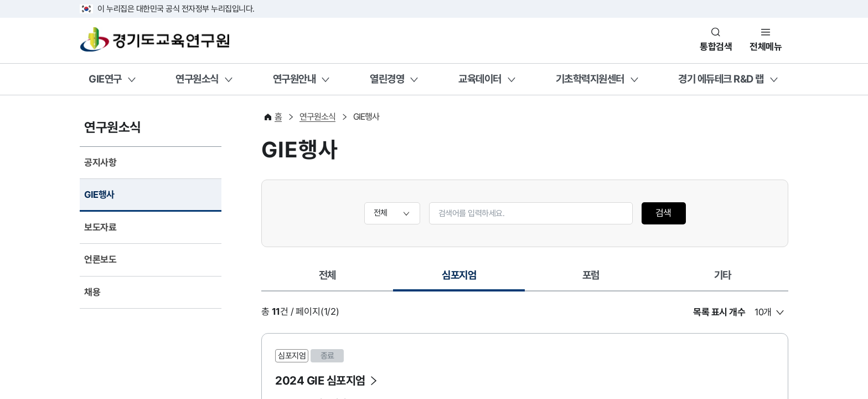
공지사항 (100, 162)
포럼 (591, 275)
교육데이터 (480, 79)
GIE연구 (105, 79)
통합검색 (716, 47)
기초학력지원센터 (590, 79)
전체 (327, 275)
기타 (723, 275)
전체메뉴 (766, 47)
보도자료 (100, 227)
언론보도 (100, 259)
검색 (664, 213)
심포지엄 (463, 279)
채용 (92, 292)
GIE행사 (99, 195)
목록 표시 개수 (719, 312)
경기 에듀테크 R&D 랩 (721, 79)
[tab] (327, 276)
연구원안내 (294, 79)
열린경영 (387, 79)
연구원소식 (197, 79)
